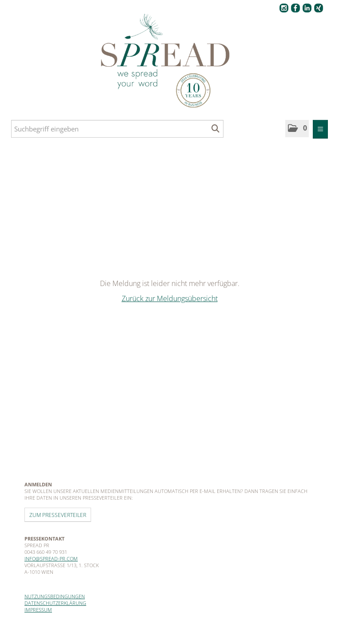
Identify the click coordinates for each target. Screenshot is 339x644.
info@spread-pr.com (51, 559)
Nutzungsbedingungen (55, 596)
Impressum (38, 610)
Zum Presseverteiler (58, 515)
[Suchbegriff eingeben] (117, 129)
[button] (297, 129)
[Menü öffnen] (320, 129)
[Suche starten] (216, 129)
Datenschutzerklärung (55, 603)
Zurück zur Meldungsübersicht (170, 298)
